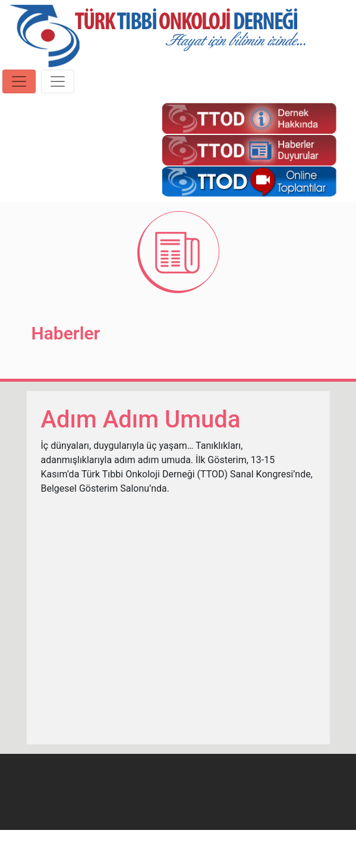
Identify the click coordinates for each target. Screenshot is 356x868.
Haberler (66, 333)
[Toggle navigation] (19, 81)
